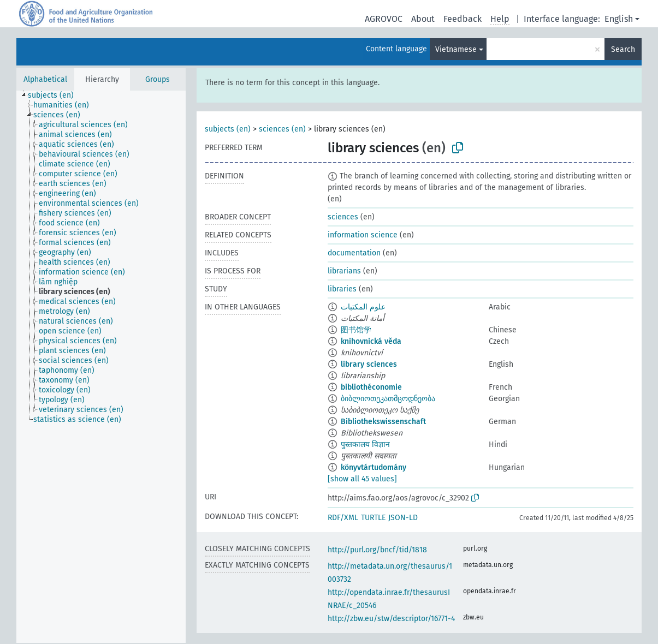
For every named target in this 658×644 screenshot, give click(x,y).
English (619, 19)
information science (363, 235)
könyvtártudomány (374, 467)
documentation (354, 253)
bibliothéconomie (371, 387)
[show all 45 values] (362, 479)
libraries (342, 289)
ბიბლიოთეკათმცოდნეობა (388, 399)
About (423, 19)
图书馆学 (356, 330)
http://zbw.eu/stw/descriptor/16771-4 (391, 619)
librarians (344, 271)
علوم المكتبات (363, 307)
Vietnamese (456, 49)
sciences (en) (282, 129)
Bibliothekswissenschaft (383, 422)
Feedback (463, 19)
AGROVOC (384, 19)
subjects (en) (228, 129)
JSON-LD (403, 518)
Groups (158, 79)
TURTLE (373, 518)
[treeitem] (55, 96)
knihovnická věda (371, 341)
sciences (343, 217)
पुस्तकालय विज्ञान (365, 445)
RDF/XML (343, 518)
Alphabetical (45, 79)
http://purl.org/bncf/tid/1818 (377, 550)
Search (623, 49)
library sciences (369, 364)
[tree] (101, 367)
